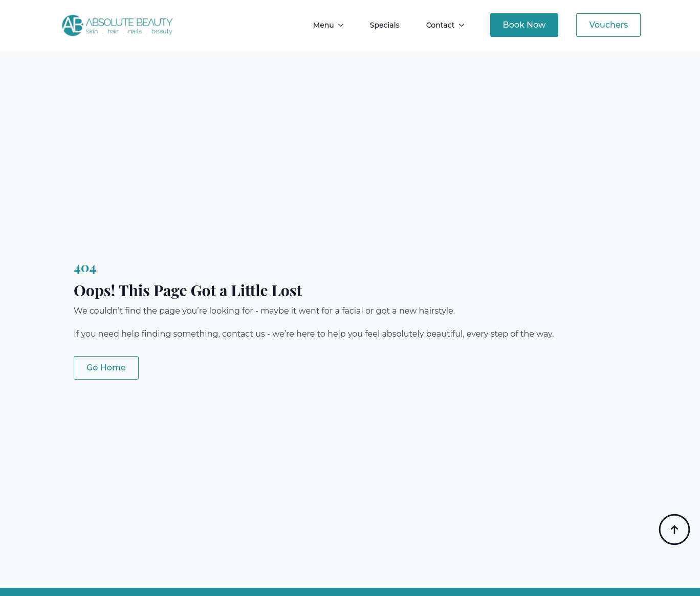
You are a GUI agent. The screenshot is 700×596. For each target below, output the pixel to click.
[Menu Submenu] (343, 25)
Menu (324, 25)
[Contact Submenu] (464, 25)
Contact (441, 25)
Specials (385, 25)
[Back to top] (674, 529)
